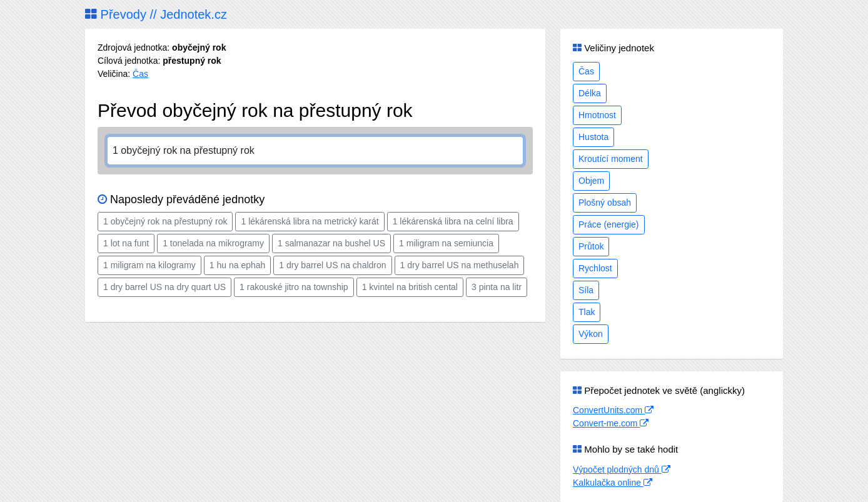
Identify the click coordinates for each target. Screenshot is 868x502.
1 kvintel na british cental (410, 287)
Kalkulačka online (613, 483)
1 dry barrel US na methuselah (460, 265)
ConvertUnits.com (613, 410)
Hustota (593, 137)
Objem (591, 181)
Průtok (591, 246)
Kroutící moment (611, 159)
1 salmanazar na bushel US (331, 243)
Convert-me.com (611, 423)
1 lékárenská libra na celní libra (453, 221)
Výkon (591, 334)
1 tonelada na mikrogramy (213, 243)
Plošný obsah (605, 203)
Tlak (587, 312)
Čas (140, 74)
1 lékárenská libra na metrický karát (310, 221)
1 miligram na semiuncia (446, 243)
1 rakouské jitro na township (294, 287)
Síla (586, 290)
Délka (590, 93)
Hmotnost (597, 115)
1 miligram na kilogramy (149, 265)
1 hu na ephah (238, 265)
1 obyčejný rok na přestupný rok (165, 221)
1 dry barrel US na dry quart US (164, 287)
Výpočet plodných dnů (622, 469)
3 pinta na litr (497, 287)
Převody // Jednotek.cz (156, 14)
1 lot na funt (126, 243)
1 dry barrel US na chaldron (332, 265)
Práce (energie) (609, 224)
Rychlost (595, 268)
